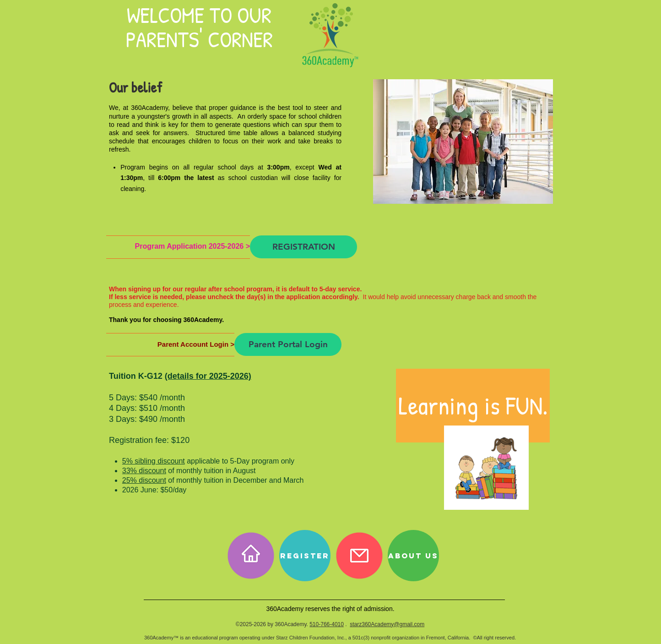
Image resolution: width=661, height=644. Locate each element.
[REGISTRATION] (303, 247)
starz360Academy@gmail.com (387, 624)
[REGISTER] (305, 556)
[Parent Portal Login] (288, 344)
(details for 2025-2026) (208, 376)
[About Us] (413, 556)
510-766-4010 (327, 624)
